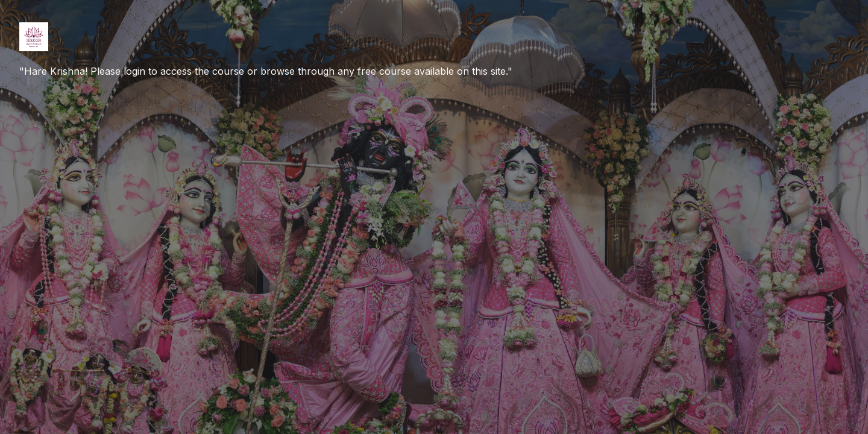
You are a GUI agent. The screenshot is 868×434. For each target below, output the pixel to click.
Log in (741, 273)
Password (654, 183)
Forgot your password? (807, 239)
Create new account (741, 378)
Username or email (673, 124)
